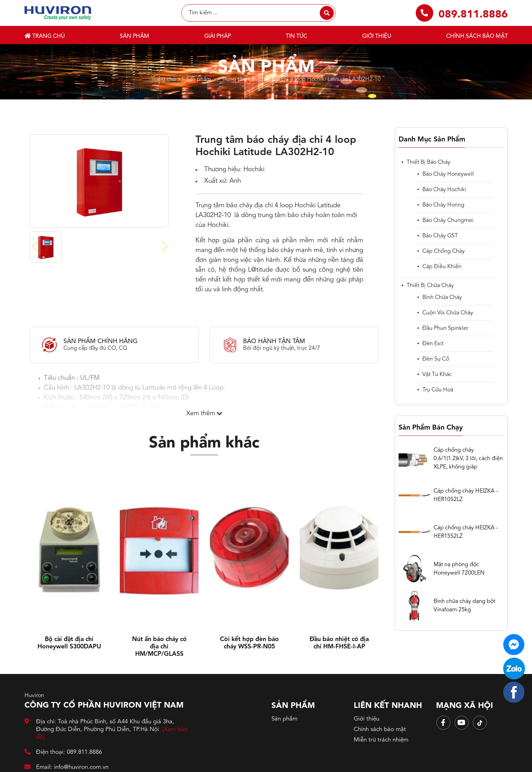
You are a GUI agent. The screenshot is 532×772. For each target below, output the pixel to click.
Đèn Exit (433, 344)
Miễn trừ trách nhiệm (381, 740)
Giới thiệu (377, 36)
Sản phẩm (134, 36)
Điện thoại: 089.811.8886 (63, 752)
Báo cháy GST (440, 236)
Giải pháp (217, 36)
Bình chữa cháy (442, 298)
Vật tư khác (437, 375)
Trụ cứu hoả (438, 390)
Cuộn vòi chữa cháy (448, 313)
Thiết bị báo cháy (429, 162)
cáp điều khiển (442, 267)
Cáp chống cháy (444, 251)
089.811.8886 (473, 15)
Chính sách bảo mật (477, 36)
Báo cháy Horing (443, 205)
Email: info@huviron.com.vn (67, 767)
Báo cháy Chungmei (448, 221)
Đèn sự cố (436, 359)
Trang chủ (45, 36)
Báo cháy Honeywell (448, 174)
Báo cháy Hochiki (444, 190)
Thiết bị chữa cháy (430, 286)
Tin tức (296, 36)
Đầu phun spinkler (445, 328)
